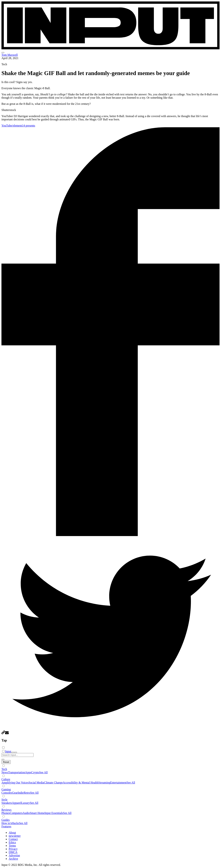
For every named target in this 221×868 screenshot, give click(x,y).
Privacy (13, 849)
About (12, 833)
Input (8, 751)
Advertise (14, 855)
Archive (13, 859)
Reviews (6, 810)
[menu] (3, 53)
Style (4, 800)
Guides (6, 820)
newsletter (15, 836)
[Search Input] (17, 755)
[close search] (3, 759)
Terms (12, 846)
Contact (13, 839)
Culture (6, 779)
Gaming (6, 789)
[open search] (13, 752)
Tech (4, 769)
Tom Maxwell (10, 55)
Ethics (12, 842)
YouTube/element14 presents (18, 126)
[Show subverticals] (4, 766)
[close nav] (16, 752)
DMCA (13, 852)
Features (6, 826)
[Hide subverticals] (6, 762)
